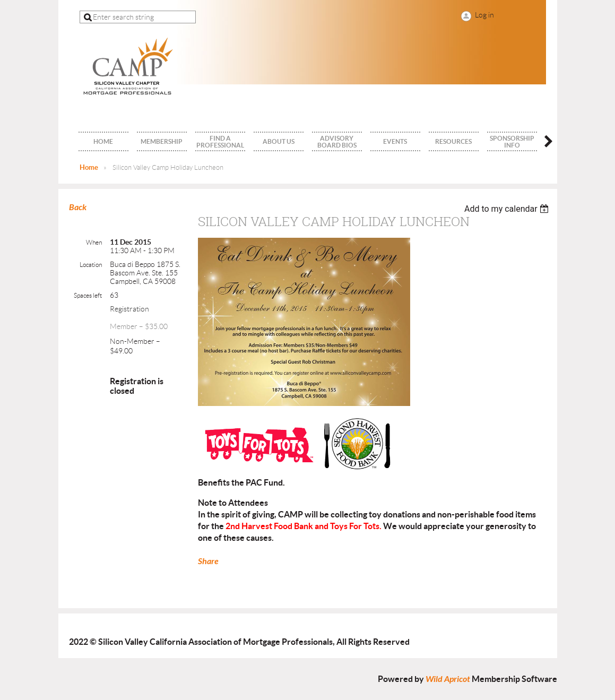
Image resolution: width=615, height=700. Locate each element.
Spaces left (88, 295)
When (94, 242)
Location (91, 265)
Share (208, 561)
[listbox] (508, 209)
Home (89, 167)
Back (78, 207)
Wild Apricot (448, 679)
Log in (484, 15)
